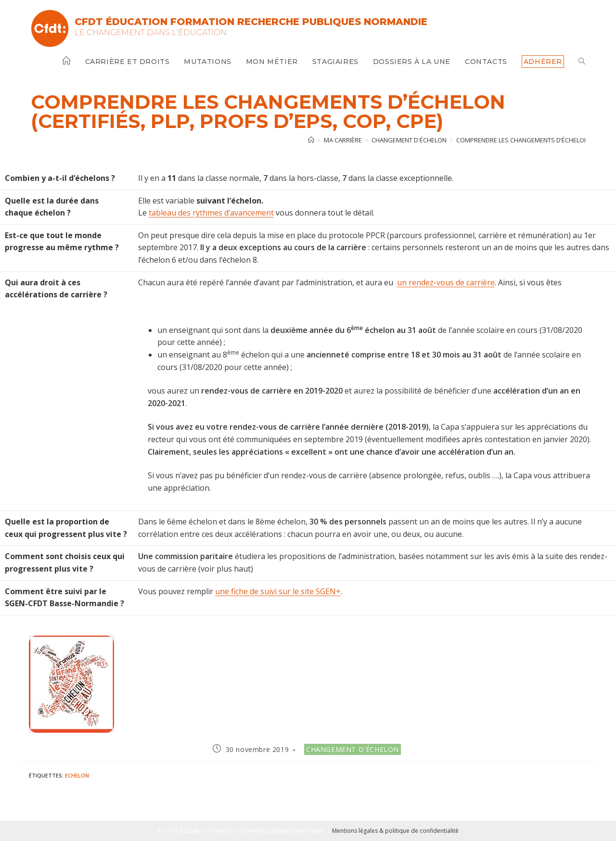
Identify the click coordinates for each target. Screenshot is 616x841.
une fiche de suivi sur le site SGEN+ (278, 591)
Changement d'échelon (353, 749)
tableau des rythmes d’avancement (211, 213)
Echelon (77, 775)
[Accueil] (311, 140)
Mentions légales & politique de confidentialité (395, 831)
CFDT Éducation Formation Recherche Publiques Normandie (251, 22)
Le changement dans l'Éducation (151, 32)
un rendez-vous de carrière (446, 282)
